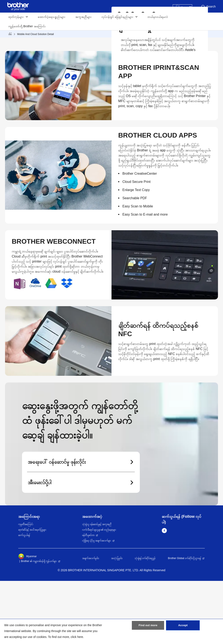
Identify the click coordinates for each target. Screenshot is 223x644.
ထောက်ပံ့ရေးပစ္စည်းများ (51, 17)
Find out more (148, 628)
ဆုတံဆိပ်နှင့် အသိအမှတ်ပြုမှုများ (32, 593)
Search (208, 7)
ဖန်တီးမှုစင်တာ (88, 598)
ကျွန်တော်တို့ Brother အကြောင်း (27, 26)
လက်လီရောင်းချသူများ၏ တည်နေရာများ (99, 593)
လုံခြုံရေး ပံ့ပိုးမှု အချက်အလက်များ (97, 604)
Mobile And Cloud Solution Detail (36, 34)
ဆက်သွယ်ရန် (24, 598)
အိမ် (10, 34)
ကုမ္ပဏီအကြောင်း (26, 587)
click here (77, 637)
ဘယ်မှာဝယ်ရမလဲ (158, 17)
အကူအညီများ (83, 17)
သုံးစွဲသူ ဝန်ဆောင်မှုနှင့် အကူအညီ (97, 587)
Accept (183, 628)
